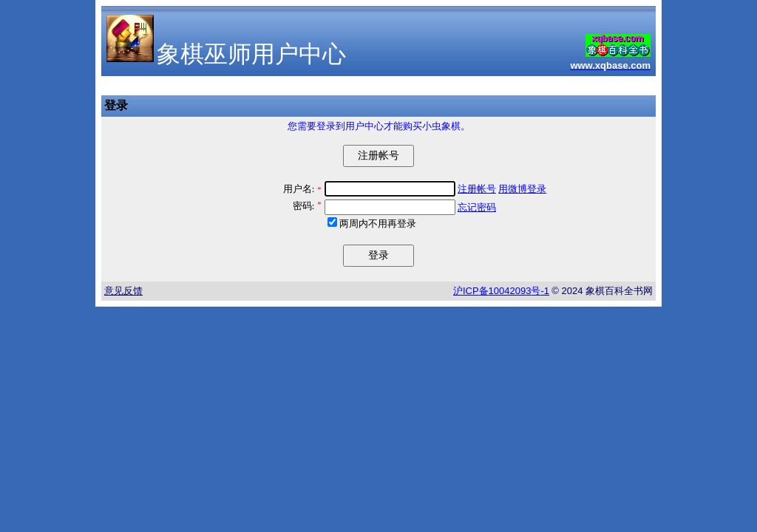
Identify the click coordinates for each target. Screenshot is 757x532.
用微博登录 (522, 189)
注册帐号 (477, 189)
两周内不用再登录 (378, 224)
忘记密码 (477, 207)
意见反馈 (123, 291)
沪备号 (501, 291)
